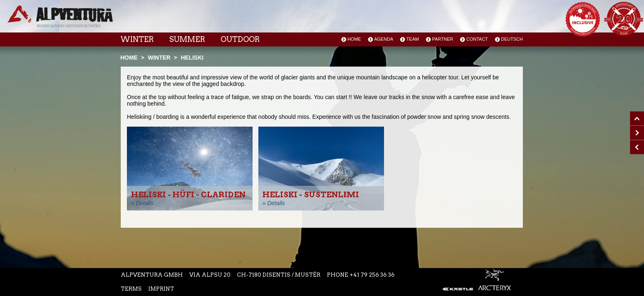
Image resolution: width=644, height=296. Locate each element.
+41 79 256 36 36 (372, 275)
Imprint (161, 289)
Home (354, 39)
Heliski (192, 58)
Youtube (304, 20)
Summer (187, 39)
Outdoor (240, 39)
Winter (137, 39)
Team (413, 39)
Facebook (269, 20)
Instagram (286, 20)
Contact (477, 39)
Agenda (384, 39)
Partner (443, 39)
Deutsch (512, 39)
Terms (131, 289)
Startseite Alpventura (60, 16)
